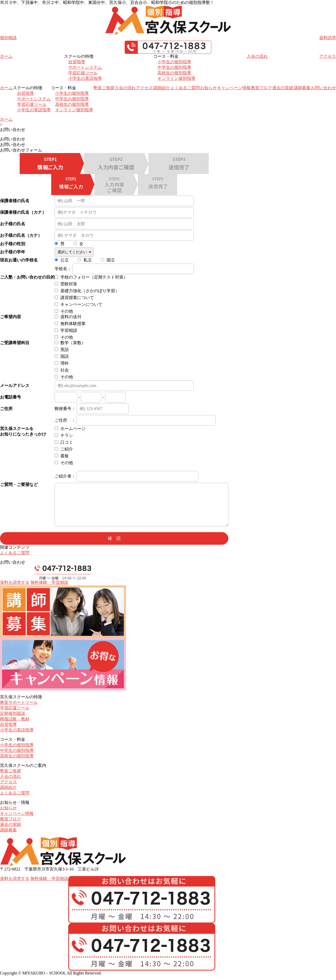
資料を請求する (15, 582)
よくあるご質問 (185, 88)
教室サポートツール (19, 702)
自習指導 (77, 62)
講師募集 (302, 88)
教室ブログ (261, 88)
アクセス (328, 56)
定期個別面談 (13, 713)
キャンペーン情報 (234, 88)
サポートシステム (85, 67)
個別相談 (8, 38)
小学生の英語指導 (85, 78)
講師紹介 (161, 88)
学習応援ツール (83, 73)
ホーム (6, 56)
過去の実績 (283, 88)
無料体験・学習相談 (49, 582)
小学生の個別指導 (174, 62)
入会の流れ (257, 56)
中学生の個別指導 (174, 67)
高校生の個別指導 (174, 73)
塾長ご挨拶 (104, 88)
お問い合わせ (323, 88)
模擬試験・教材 (15, 719)
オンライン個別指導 (176, 78)
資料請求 (328, 38)
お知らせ (208, 88)
